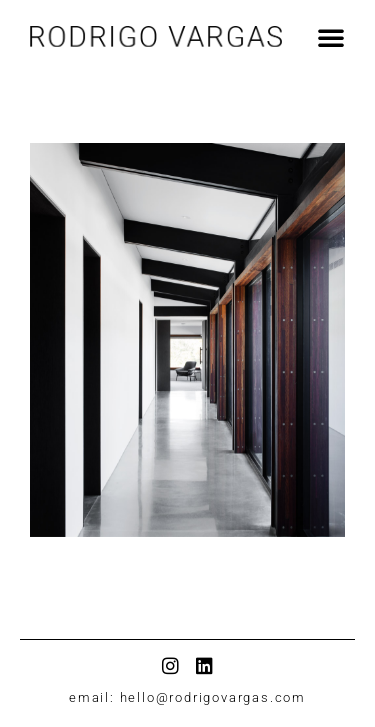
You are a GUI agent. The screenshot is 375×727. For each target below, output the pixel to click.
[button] (313, 26)
